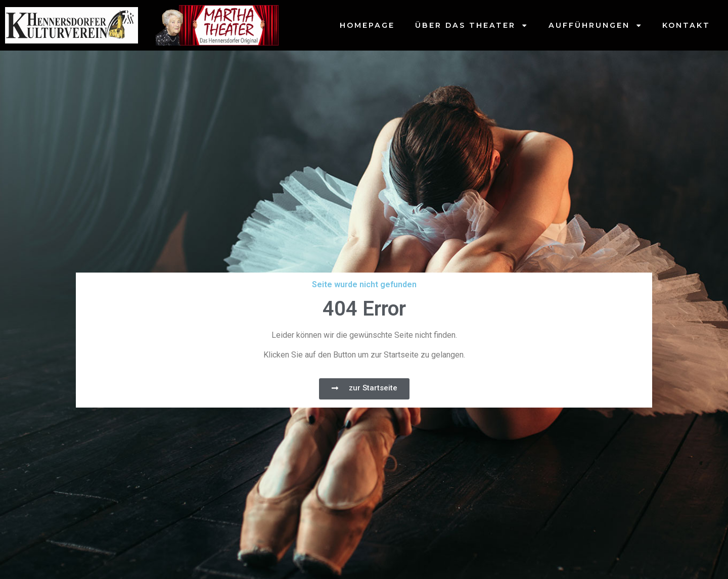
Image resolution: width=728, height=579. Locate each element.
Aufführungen (595, 25)
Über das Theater (471, 25)
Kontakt (686, 25)
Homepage (367, 25)
